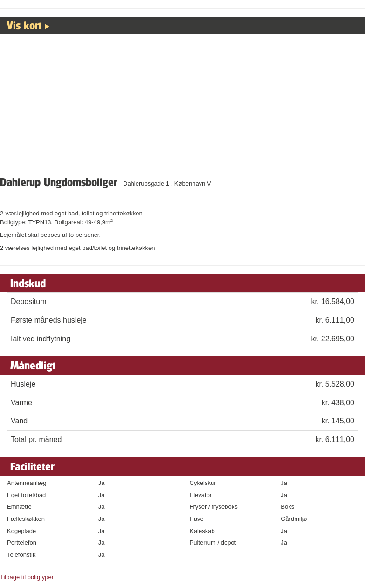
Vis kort (24, 25)
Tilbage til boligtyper (27, 577)
